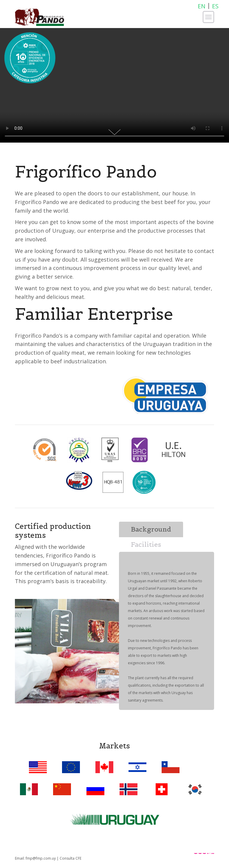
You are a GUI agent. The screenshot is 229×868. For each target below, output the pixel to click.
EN (202, 6)
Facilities (146, 544)
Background (151, 529)
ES (215, 6)
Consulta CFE (71, 858)
